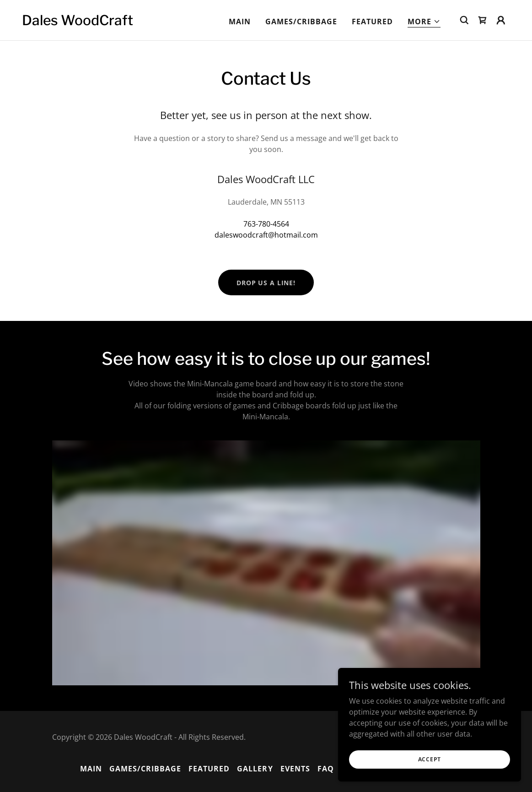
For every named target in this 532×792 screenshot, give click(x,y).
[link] (78, 22)
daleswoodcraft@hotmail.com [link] (266, 235)
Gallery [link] (255, 769)
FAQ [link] (326, 769)
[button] (424, 22)
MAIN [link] (240, 22)
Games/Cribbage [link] (301, 22)
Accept (430, 759)
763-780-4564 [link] (266, 224)
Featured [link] (372, 22)
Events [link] (295, 769)
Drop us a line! (266, 283)
